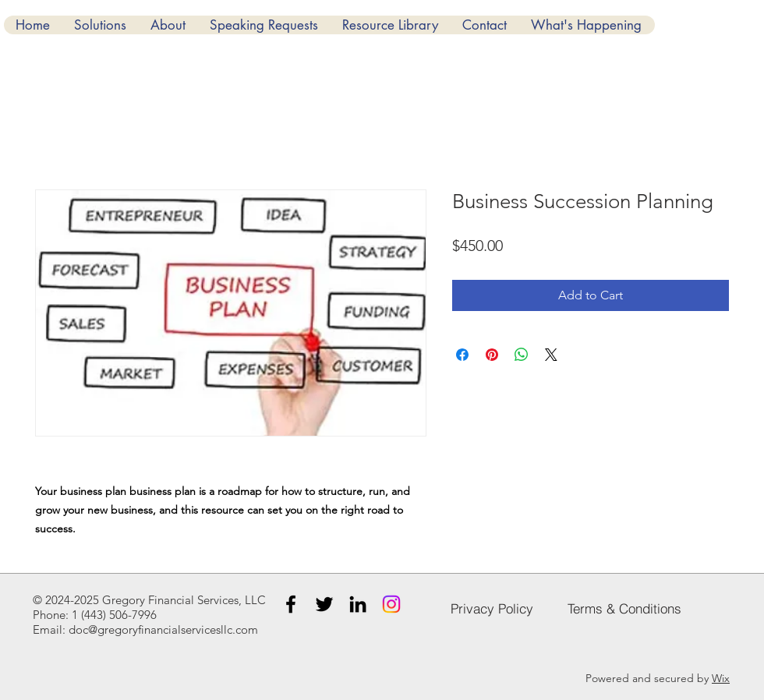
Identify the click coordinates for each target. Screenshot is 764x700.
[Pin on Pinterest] (492, 355)
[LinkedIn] (358, 604)
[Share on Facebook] (462, 355)
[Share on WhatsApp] (522, 355)
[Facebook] (291, 604)
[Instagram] (391, 604)
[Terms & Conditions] (624, 608)
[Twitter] (324, 604)
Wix (721, 678)
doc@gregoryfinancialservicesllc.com (163, 629)
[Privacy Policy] (492, 608)
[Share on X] (551, 355)
